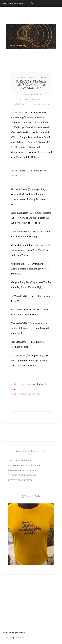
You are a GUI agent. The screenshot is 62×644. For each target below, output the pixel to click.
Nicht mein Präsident (20, 460)
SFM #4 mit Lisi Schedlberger (31, 104)
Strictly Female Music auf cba (26, 394)
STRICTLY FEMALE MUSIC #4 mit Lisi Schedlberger (31, 85)
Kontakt (9, 637)
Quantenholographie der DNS (25, 465)
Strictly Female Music (22, 384)
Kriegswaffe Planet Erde (23, 470)
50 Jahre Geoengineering (22, 475)
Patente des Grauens (20, 480)
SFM (43, 77)
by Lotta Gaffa (30, 99)
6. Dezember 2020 (30, 94)
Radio (33, 77)
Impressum (19, 637)
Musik (21, 77)
